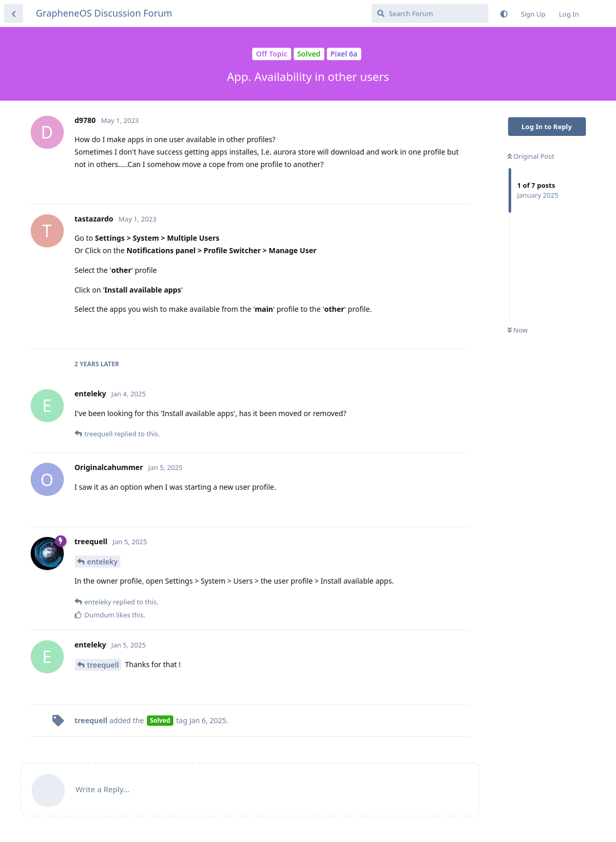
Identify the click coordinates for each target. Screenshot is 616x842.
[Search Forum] (430, 13)
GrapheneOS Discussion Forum (104, 13)
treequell (103, 665)
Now (518, 330)
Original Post (531, 156)
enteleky (102, 562)
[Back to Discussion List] (13, 13)
